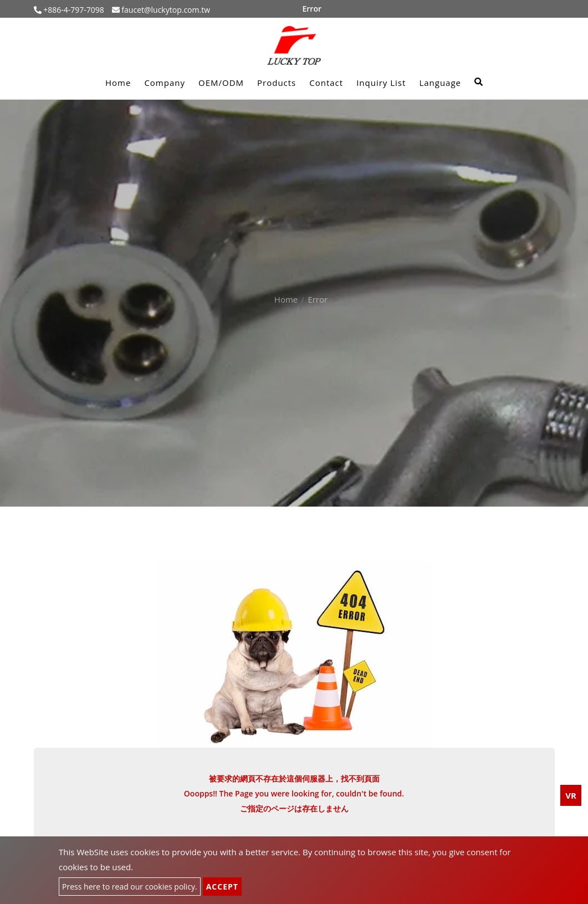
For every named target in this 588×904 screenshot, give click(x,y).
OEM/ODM (221, 83)
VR (571, 795)
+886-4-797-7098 (73, 10)
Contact (326, 83)
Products (277, 83)
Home (118, 83)
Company (165, 83)
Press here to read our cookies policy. (130, 887)
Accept (222, 887)
